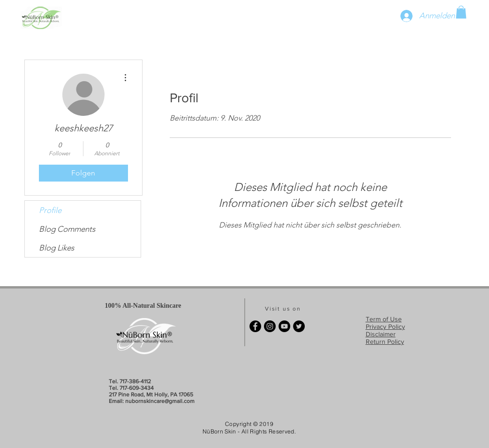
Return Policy (385, 342)
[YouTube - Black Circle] (284, 326)
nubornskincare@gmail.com (160, 401)
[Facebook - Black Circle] (255, 326)
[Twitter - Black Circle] (299, 326)
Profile (50, 210)
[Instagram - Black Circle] (270, 326)
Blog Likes (56, 248)
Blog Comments (67, 229)
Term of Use (384, 319)
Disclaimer (381, 334)
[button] (461, 12)
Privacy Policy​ (385, 327)
